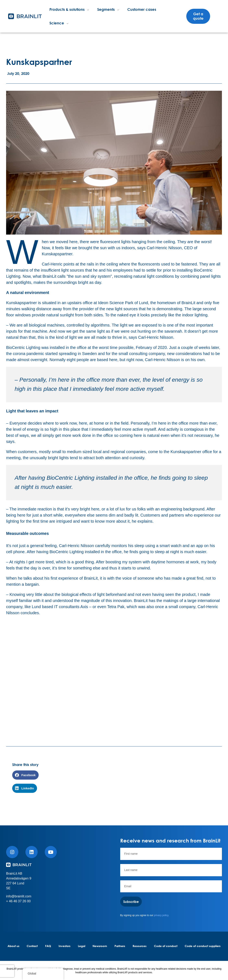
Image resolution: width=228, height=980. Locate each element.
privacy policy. (161, 915)
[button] (25, 775)
